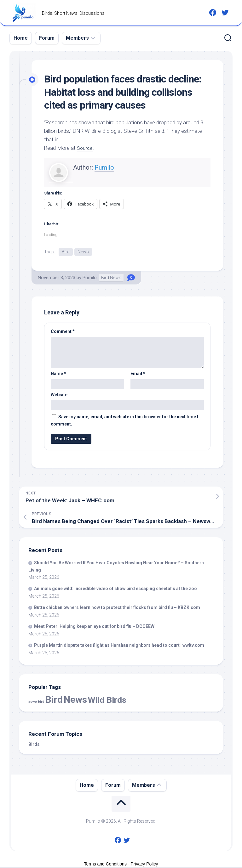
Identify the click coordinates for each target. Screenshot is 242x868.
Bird (66, 252)
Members (77, 38)
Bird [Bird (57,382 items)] (54, 700)
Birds (34, 745)
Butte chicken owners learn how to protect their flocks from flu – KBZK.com (117, 608)
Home (21, 38)
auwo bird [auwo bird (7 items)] (36, 702)
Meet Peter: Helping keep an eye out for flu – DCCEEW (94, 627)
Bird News (111, 278)
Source (85, 148)
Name (58, 374)
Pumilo (104, 167)
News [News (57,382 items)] (75, 700)
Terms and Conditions (105, 864)
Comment (63, 332)
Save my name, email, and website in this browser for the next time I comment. (124, 421)
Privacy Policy (144, 864)
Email (138, 374)
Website (59, 395)
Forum (47, 38)
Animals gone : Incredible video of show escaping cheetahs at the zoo (115, 589)
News (83, 252)
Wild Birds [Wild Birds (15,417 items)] (107, 700)
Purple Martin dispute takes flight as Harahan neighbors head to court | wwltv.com (119, 646)
